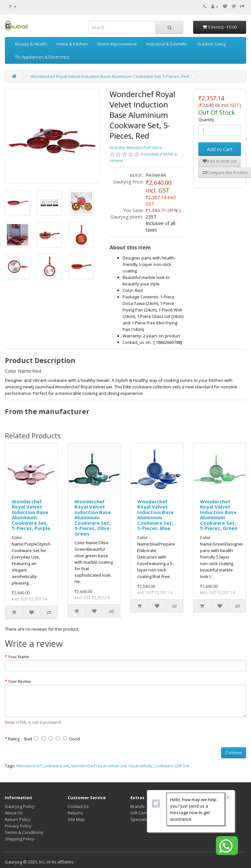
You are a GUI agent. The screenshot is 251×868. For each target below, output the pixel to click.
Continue (234, 753)
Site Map (76, 819)
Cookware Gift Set (171, 766)
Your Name (19, 657)
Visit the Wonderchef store (136, 147)
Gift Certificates (146, 813)
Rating (14, 739)
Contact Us (78, 806)
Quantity (206, 120)
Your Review (19, 681)
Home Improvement (117, 44)
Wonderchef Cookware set (43, 766)
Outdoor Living (211, 44)
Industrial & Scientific (167, 44)
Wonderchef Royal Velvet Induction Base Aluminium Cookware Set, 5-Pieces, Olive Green (93, 517)
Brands (138, 806)
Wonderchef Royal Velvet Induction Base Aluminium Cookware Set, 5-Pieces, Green (219, 515)
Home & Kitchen (72, 44)
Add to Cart (220, 149)
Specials (139, 819)
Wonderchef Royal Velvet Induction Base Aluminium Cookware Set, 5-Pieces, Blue (155, 515)
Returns (75, 813)
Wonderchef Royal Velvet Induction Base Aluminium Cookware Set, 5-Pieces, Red (110, 76)
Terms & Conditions (24, 832)
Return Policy (18, 819)
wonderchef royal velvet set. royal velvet (111, 766)
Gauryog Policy (20, 806)
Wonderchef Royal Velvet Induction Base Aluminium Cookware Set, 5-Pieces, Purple (31, 515)
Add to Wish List (220, 161)
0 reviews (150, 154)
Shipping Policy (20, 839)
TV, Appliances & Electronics (42, 57)
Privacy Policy (18, 826)
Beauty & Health (31, 44)
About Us (14, 813)
